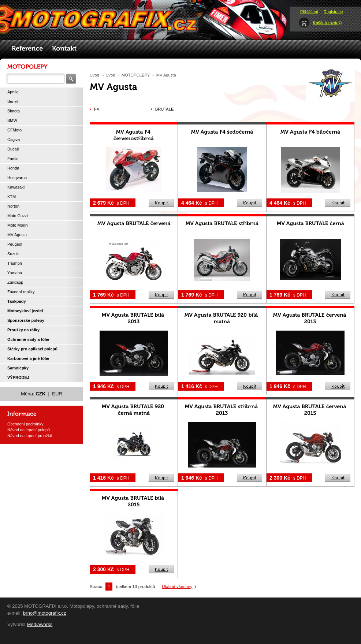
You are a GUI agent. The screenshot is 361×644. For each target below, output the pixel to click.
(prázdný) (327, 23)
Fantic (13, 159)
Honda (13, 168)
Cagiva (14, 139)
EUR (57, 394)
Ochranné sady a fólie (28, 339)
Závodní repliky (21, 292)
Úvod (94, 75)
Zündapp (15, 282)
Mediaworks (40, 624)
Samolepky (18, 368)
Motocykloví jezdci (25, 311)
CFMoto (14, 130)
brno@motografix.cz (45, 613)
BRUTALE (165, 109)
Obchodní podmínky (25, 424)
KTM (12, 197)
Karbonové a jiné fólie (28, 358)
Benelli (13, 101)
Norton (13, 206)
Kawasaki (16, 187)
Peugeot (15, 244)
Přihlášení (309, 12)
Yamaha (15, 273)
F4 (96, 109)
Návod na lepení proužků (30, 436)
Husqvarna (17, 178)
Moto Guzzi (18, 216)
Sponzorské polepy (26, 320)
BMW (12, 120)
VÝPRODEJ (18, 377)
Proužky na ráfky (23, 330)
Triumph (15, 263)
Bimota (14, 111)
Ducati (13, 149)
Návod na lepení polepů (29, 430)
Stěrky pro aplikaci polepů (32, 349)
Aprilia (13, 92)
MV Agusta (17, 235)
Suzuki (13, 254)
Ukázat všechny (177, 587)
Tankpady (17, 301)
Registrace (333, 12)
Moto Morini (18, 225)
